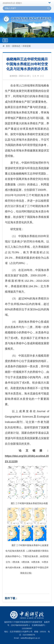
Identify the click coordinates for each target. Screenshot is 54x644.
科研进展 (27, 46)
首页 (8, 46)
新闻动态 (16, 46)
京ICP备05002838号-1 (20, 625)
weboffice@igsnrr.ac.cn (30, 638)
